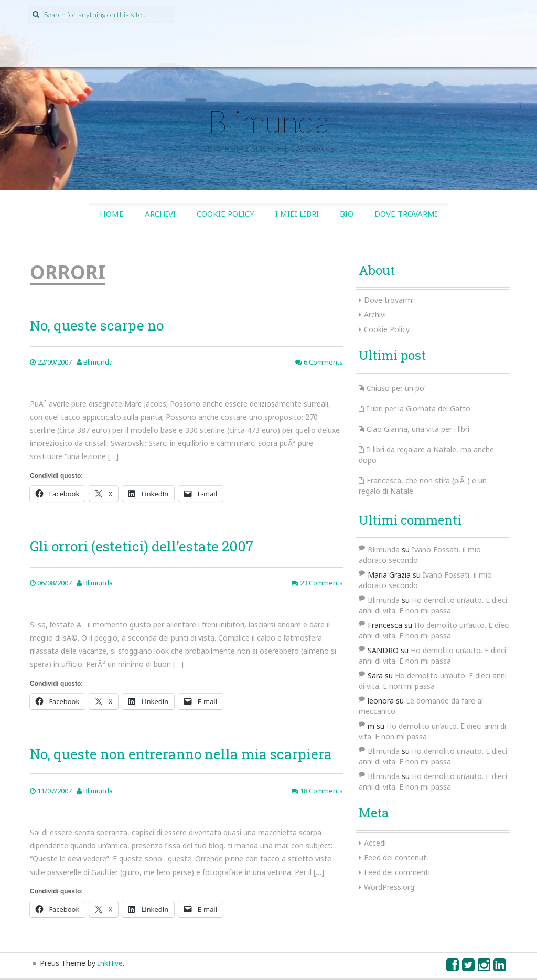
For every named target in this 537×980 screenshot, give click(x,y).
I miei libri (297, 214)
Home (112, 214)
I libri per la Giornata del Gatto (418, 408)
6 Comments (319, 362)
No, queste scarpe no (97, 325)
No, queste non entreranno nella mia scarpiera (181, 754)
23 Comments (317, 583)
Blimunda (268, 121)
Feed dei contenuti (396, 857)
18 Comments (317, 791)
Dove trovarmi (406, 214)
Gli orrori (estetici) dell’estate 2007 (142, 546)
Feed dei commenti (397, 872)
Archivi (160, 214)
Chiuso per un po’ (396, 388)
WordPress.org (389, 887)
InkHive (110, 963)
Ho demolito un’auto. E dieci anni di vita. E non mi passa (433, 605)
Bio (347, 214)
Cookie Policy (225, 214)
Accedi (375, 843)
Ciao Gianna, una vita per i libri (418, 429)
